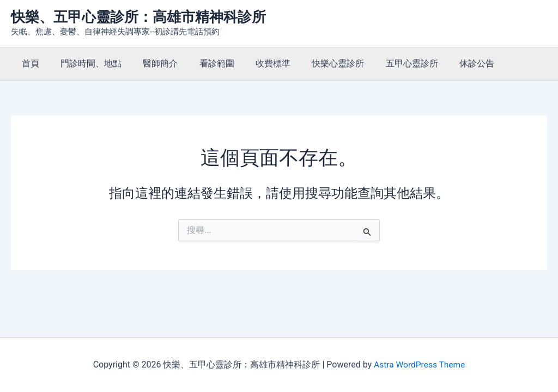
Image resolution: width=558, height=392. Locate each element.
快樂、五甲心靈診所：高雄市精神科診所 (138, 17)
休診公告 (447, 63)
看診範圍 (203, 63)
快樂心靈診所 (316, 63)
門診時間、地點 (85, 63)
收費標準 (255, 63)
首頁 (28, 63)
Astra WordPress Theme (419, 365)
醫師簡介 (150, 63)
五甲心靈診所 (386, 63)
